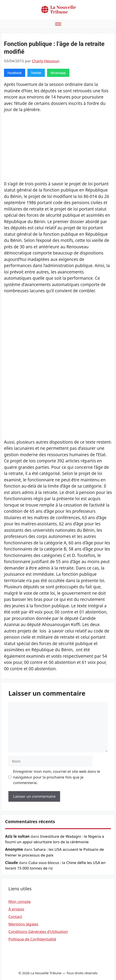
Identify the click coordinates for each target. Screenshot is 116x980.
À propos (16, 909)
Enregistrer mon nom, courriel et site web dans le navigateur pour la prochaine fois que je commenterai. (57, 777)
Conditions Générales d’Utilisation (38, 932)
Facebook (15, 73)
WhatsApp (58, 73)
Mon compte (20, 901)
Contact (15, 916)
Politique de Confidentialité (32, 939)
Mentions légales (23, 924)
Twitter (36, 73)
